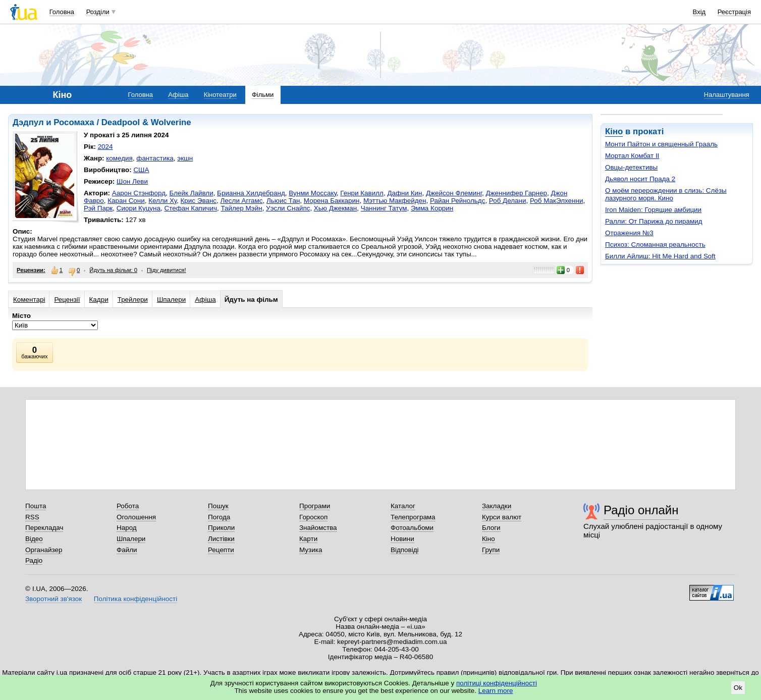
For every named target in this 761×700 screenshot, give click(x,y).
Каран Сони (126, 201)
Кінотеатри (220, 95)
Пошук (218, 506)
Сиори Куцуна (139, 208)
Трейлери (133, 300)
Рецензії (67, 300)
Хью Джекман (335, 208)
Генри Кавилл (362, 193)
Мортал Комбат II (632, 156)
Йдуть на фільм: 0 (113, 270)
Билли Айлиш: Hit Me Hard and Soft (660, 256)
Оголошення (136, 517)
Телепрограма (413, 517)
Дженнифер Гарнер (516, 193)
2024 (105, 147)
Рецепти (221, 550)
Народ (127, 528)
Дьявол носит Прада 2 (640, 179)
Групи (491, 550)
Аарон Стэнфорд (139, 193)
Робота (128, 506)
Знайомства (318, 528)
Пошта (36, 506)
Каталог (403, 506)
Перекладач (44, 528)
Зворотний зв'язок (53, 599)
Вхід (699, 12)
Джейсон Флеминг (454, 193)
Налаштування (727, 95)
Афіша (178, 95)
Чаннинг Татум (384, 208)
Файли (127, 550)
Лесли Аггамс (242, 201)
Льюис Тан (283, 201)
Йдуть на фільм (251, 300)
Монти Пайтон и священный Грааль (661, 144)
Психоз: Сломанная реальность (655, 245)
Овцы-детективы (631, 167)
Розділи (98, 12)
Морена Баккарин (332, 201)
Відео (34, 539)
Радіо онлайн (641, 510)
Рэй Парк (98, 208)
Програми (315, 506)
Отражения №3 (629, 233)
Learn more (496, 691)
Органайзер (44, 550)
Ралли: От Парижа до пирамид (654, 221)
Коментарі (29, 300)
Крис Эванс (199, 201)
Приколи (221, 528)
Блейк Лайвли (192, 193)
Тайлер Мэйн (241, 208)
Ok (738, 688)
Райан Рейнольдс (457, 201)
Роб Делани (508, 201)
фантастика (155, 158)
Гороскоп (313, 517)
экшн (185, 158)
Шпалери (171, 300)
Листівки (221, 539)
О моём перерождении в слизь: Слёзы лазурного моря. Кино (666, 194)
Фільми (263, 95)
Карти (308, 539)
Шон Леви (132, 181)
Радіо (34, 560)
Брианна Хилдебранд (251, 193)
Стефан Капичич (190, 208)
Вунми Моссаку (313, 193)
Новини (402, 539)
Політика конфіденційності (135, 599)
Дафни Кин (404, 193)
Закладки (497, 506)
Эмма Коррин (432, 208)
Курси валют (502, 517)
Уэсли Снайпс (288, 208)
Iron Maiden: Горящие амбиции (653, 210)
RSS (32, 517)
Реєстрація (734, 12)
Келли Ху (162, 201)
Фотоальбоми (412, 528)
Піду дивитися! (167, 270)
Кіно (614, 131)
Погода (219, 517)
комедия (119, 158)
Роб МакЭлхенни (556, 201)
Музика (311, 550)
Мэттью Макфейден (395, 201)
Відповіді (405, 550)
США (141, 170)
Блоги (491, 528)
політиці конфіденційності (497, 683)
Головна (62, 12)
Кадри (99, 300)
